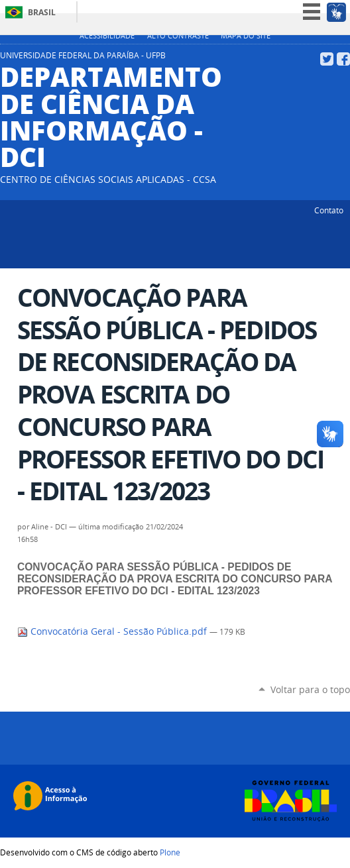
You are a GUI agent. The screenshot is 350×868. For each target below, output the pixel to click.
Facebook (343, 59)
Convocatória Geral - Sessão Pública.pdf (113, 631)
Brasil (42, 12)
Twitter (327, 59)
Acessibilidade (107, 36)
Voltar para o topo (310, 689)
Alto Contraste (178, 36)
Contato (329, 210)
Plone (170, 852)
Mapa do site (246, 36)
